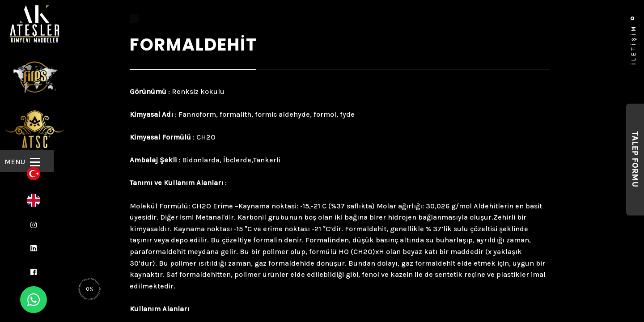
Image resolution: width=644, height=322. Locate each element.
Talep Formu (635, 160)
